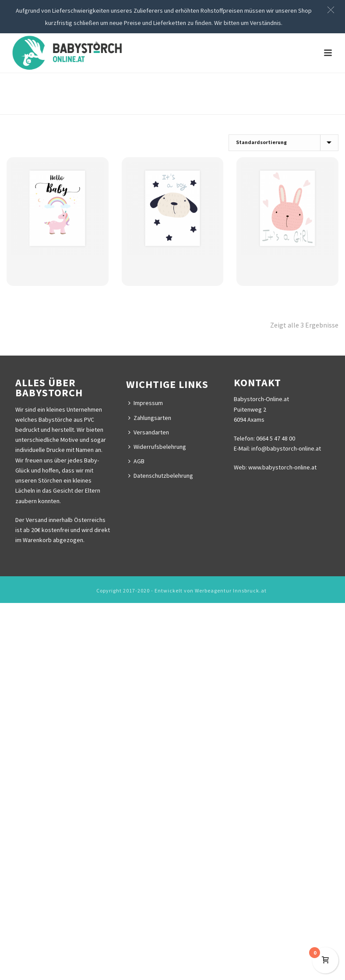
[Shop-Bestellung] (283, 143)
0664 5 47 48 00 (276, 438)
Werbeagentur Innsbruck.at (231, 590)
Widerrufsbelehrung (157, 447)
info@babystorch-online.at (285, 448)
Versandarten (149, 432)
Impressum (146, 403)
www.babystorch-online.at (282, 467)
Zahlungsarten (150, 418)
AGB (136, 461)
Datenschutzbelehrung (161, 476)
